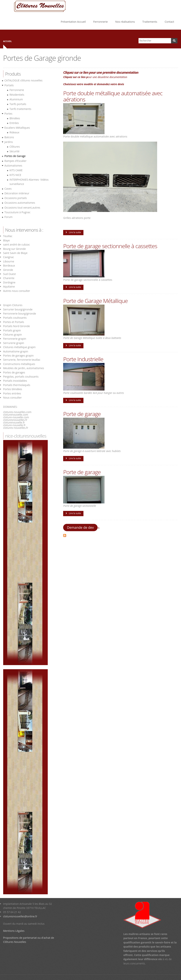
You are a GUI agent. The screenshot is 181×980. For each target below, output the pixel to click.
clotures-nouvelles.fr (16, 428)
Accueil (8, 41)
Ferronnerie (100, 22)
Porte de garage (82, 414)
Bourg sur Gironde (15, 249)
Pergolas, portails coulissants (21, 377)
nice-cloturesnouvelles (26, 436)
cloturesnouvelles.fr (15, 420)
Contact (169, 22)
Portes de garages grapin (18, 356)
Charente (9, 278)
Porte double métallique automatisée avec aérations (113, 96)
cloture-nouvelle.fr (14, 425)
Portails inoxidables (15, 381)
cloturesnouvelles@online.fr (20, 916)
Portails (9, 85)
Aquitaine (9, 286)
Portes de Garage (15, 156)
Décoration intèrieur (17, 193)
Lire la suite (75, 232)
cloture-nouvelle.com (16, 417)
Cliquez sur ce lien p (77, 72)
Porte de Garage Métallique (95, 301)
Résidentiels (17, 95)
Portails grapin (12, 330)
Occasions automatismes (20, 203)
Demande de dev (80, 527)
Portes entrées (12, 393)
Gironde (8, 270)
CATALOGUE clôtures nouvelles (23, 80)
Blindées (15, 118)
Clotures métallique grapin (19, 347)
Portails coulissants (15, 318)
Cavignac (9, 257)
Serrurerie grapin (14, 343)
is (98, 528)
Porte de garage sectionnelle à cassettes (110, 246)
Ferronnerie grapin (15, 339)
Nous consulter (12, 398)
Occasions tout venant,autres (22, 208)
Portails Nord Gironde (17, 326)
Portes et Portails (14, 322)
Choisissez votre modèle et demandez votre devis (94, 84)
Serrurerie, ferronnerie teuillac (22, 360)
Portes (8, 114)
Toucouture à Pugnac (17, 212)
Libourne (9, 261)
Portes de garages (14, 372)
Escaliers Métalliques (17, 128)
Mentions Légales (14, 931)
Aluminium (16, 99)
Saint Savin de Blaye (15, 253)
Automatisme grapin (16, 351)
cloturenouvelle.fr (14, 422)
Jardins (9, 142)
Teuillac (8, 236)
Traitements (150, 22)
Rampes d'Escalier (16, 161)
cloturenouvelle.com (16, 415)
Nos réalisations (125, 22)
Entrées (14, 123)
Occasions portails (16, 198)
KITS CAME (16, 170)
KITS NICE (16, 175)
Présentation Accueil (73, 22)
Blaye (6, 240)
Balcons (9, 137)
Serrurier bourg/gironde (18, 309)
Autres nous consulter (17, 291)
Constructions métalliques (19, 364)
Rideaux (14, 132)
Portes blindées (13, 389)
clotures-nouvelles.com (17, 412)
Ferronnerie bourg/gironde (20, 314)
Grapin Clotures (13, 305)
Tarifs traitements (20, 109)
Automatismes (13, 166)
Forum (9, 217)
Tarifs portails (18, 104)
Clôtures (15, 147)
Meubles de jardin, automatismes (24, 368)
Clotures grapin (13, 335)
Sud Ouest (9, 274)
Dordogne (9, 282)
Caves (8, 189)
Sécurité (15, 151)
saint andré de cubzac (17, 244)
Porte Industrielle (83, 359)
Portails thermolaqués (17, 385)
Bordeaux (9, 265)
